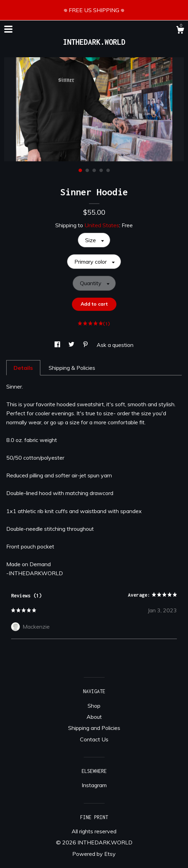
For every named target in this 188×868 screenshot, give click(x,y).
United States (102, 225)
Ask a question (115, 345)
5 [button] (108, 170)
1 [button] (80, 170)
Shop (94, 706)
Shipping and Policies (94, 728)
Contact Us (94, 739)
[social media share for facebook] (58, 345)
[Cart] (180, 31)
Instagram (94, 785)
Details (23, 368)
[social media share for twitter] (72, 345)
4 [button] (101, 170)
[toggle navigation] (8, 29)
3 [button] (94, 170)
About (94, 717)
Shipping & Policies (72, 368)
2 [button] (87, 170)
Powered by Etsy (94, 854)
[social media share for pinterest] (86, 345)
